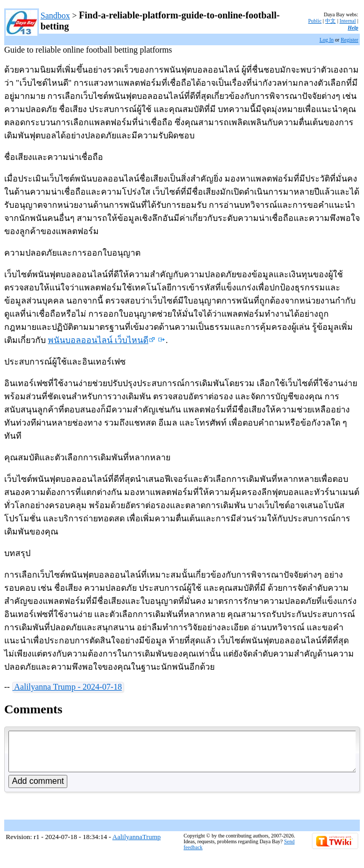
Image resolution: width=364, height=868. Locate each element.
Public (315, 21)
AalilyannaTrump (137, 845)
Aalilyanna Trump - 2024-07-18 (67, 687)
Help (353, 28)
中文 (330, 21)
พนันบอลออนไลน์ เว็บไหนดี (102, 340)
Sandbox (55, 16)
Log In (326, 40)
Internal (347, 21)
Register (350, 40)
